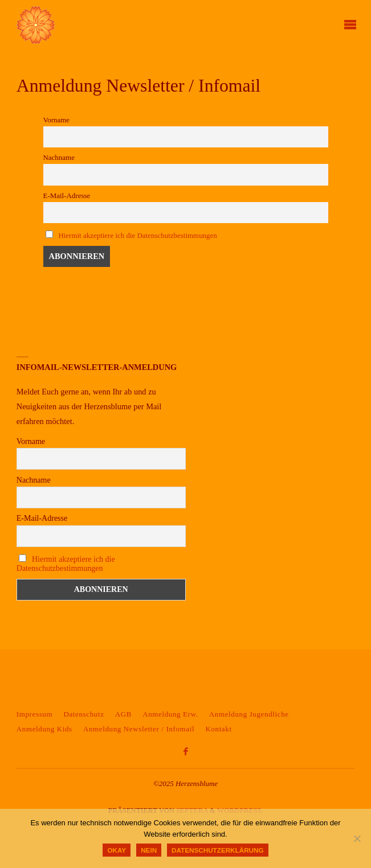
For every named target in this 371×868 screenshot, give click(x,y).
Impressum (34, 714)
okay (117, 850)
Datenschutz (83, 714)
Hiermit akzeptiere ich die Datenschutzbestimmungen (137, 235)
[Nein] (357, 838)
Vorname (57, 120)
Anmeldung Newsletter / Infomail (139, 729)
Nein (149, 850)
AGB (123, 714)
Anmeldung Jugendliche (249, 714)
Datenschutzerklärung (217, 850)
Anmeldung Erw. (170, 714)
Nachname (59, 157)
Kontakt (218, 729)
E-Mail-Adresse (67, 196)
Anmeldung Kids (44, 729)
